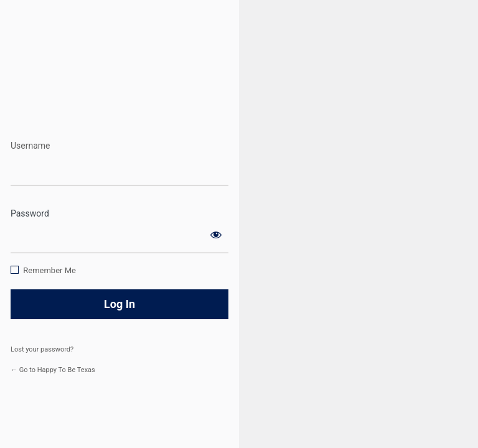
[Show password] (216, 235)
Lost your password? (42, 349)
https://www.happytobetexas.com (120, 98)
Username (30, 146)
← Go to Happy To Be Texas (53, 370)
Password (30, 213)
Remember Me (49, 270)
